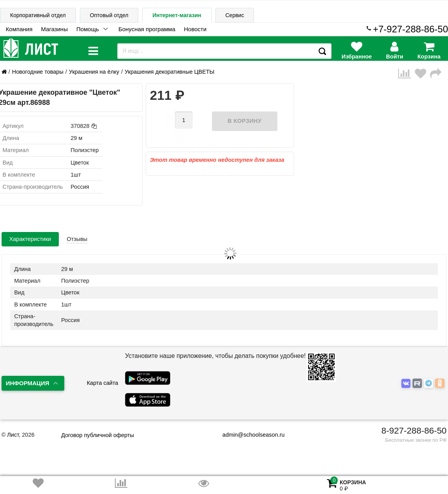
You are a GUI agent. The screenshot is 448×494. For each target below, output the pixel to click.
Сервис (235, 15)
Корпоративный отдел (38, 15)
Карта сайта (103, 383)
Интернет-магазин (177, 15)
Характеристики (30, 239)
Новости (195, 29)
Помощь (88, 29)
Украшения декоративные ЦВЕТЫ (169, 72)
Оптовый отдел (109, 15)
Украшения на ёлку (94, 72)
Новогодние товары (38, 72)
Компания (19, 29)
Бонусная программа (147, 29)
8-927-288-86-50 (414, 431)
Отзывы (77, 239)
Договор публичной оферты (98, 435)
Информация (28, 383)
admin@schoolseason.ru (249, 435)
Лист (13, 435)
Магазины (54, 29)
